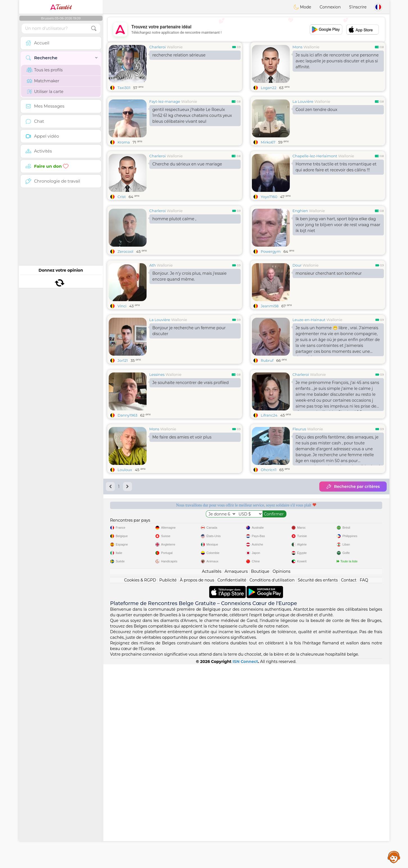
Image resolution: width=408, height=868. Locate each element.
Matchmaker (43, 81)
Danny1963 (128, 415)
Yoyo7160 (269, 197)
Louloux (125, 470)
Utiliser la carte (45, 92)
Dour (297, 265)
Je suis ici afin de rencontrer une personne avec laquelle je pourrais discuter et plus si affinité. (337, 61)
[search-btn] (94, 29)
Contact (349, 580)
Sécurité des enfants (318, 580)
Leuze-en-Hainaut (309, 320)
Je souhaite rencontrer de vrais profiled (191, 383)
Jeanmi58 (270, 306)
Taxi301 (124, 88)
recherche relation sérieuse (179, 55)
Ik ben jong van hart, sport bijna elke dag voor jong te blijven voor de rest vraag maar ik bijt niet (338, 225)
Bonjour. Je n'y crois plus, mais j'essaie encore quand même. (190, 276)
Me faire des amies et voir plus (182, 437)
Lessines (157, 374)
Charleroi (158, 47)
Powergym (271, 251)
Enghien (300, 211)
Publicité (168, 580)
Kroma (124, 142)
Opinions (282, 571)
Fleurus (299, 429)
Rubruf (267, 360)
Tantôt (61, 7)
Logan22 (269, 88)
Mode (302, 7)
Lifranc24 (269, 415)
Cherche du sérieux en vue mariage (187, 164)
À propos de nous (197, 580)
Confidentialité (232, 580)
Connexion (330, 7)
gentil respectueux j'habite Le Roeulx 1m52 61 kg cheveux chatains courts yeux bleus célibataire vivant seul (192, 115)
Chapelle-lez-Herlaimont (315, 156)
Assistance (394, 857)
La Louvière (303, 101)
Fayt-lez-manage (165, 101)
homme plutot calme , (174, 219)
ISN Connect (245, 662)
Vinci (122, 306)
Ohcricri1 (269, 470)
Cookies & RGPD (140, 580)
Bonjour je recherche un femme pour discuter (189, 331)
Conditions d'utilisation (272, 580)
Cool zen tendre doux (317, 110)
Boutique (260, 571)
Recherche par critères (353, 487)
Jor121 (123, 360)
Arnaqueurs (236, 571)
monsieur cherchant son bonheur (329, 273)
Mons (298, 47)
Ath (153, 265)
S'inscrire (358, 7)
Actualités (212, 571)
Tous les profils (45, 70)
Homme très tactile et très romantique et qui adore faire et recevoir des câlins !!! (336, 167)
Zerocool (126, 251)
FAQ (364, 580)
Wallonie (175, 47)
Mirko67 (268, 142)
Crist (122, 197)
